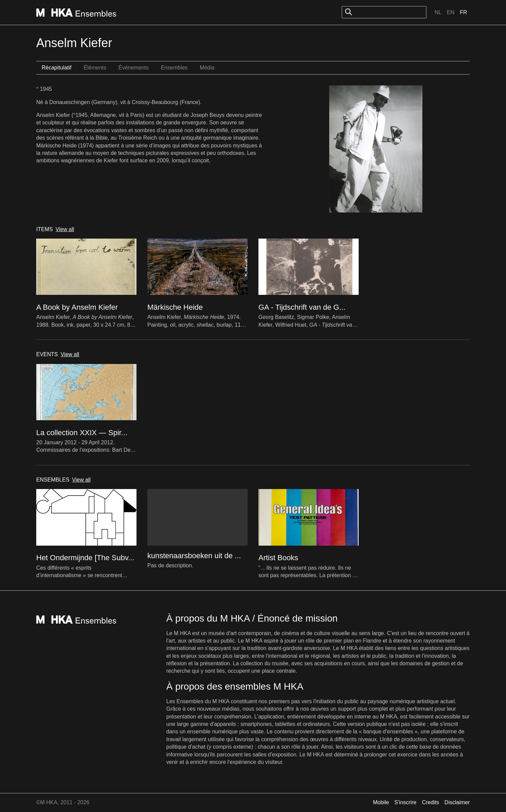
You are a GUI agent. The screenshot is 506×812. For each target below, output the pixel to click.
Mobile (381, 802)
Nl (438, 12)
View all (65, 229)
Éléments (95, 68)
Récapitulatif (57, 68)
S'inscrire (405, 802)
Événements (134, 68)
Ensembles (174, 68)
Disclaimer (457, 802)
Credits (431, 802)
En (450, 12)
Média (207, 68)
